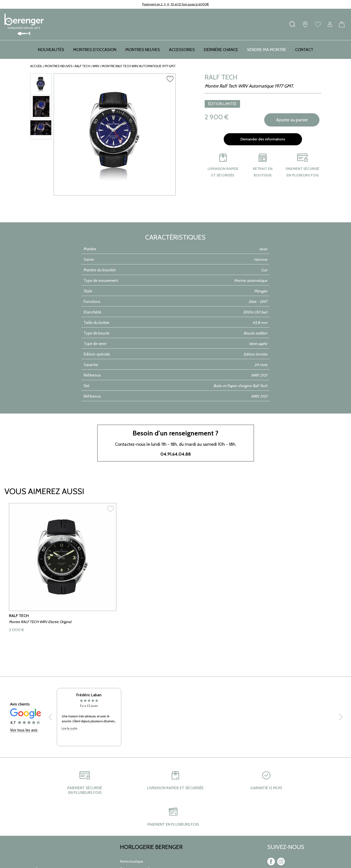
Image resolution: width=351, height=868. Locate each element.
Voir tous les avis (24, 758)
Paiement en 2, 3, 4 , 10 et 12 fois (165, 4)
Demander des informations (263, 139)
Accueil (36, 66)
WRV (96, 66)
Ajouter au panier (292, 120)
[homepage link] (24, 24)
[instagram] (281, 864)
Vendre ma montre (267, 50)
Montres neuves (58, 66)
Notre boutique (132, 861)
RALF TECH (82, 66)
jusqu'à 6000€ (198, 4)
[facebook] (271, 864)
